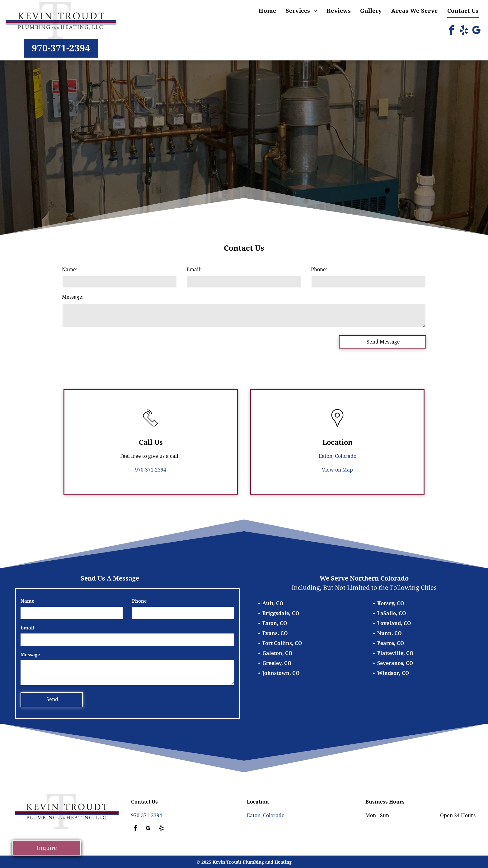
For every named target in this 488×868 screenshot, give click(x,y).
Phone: (319, 270)
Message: (73, 297)
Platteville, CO (395, 653)
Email (27, 628)
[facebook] (451, 31)
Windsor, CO (393, 673)
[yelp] (464, 31)
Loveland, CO (394, 623)
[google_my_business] (476, 31)
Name (28, 601)
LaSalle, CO (392, 613)
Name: (70, 270)
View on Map (337, 470)
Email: (194, 270)
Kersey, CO (391, 603)
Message (30, 655)
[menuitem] (267, 11)
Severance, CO (395, 663)
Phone (139, 601)
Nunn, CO (389, 633)
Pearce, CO (391, 643)
